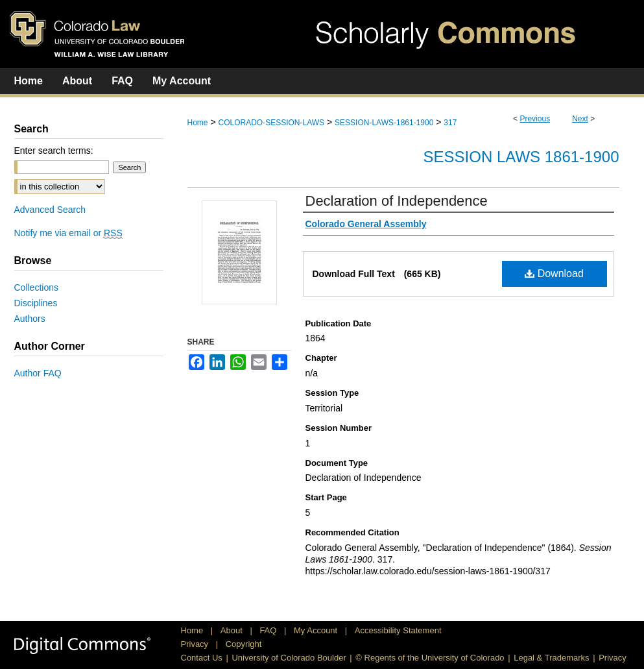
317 (450, 123)
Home (198, 123)
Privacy (196, 644)
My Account (317, 630)
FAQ (269, 630)
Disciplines (36, 303)
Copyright (244, 644)
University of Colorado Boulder (289, 658)
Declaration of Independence (397, 201)
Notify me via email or (68, 233)
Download (554, 274)
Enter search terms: (54, 151)
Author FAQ (38, 373)
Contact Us (202, 658)
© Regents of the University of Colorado (430, 658)
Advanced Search (50, 210)
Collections (36, 287)
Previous (535, 119)
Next (580, 119)
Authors (30, 319)
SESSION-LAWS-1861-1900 (384, 123)
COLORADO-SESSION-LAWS (271, 123)
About (233, 630)
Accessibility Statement (398, 630)
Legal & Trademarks (551, 658)
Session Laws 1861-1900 (521, 157)
